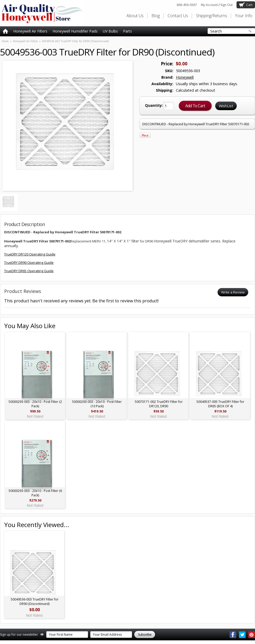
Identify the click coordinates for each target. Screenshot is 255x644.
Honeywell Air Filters (30, 31)
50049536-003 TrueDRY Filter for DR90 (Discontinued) (35, 602)
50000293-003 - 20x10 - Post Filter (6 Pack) (35, 493)
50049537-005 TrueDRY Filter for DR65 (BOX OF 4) (220, 404)
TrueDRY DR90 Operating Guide (29, 262)
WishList (226, 106)
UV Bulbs (110, 31)
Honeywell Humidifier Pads (75, 31)
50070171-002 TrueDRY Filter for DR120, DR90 (159, 404)
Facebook (233, 635)
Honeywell (185, 77)
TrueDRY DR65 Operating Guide (29, 271)
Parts (127, 31)
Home (5, 41)
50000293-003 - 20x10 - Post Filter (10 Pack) (97, 404)
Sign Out (227, 5)
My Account (209, 5)
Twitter (242, 635)
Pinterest (252, 635)
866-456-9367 (187, 5)
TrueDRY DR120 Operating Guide (30, 254)
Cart (249, 5)
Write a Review (233, 292)
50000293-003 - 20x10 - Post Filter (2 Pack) (35, 404)
